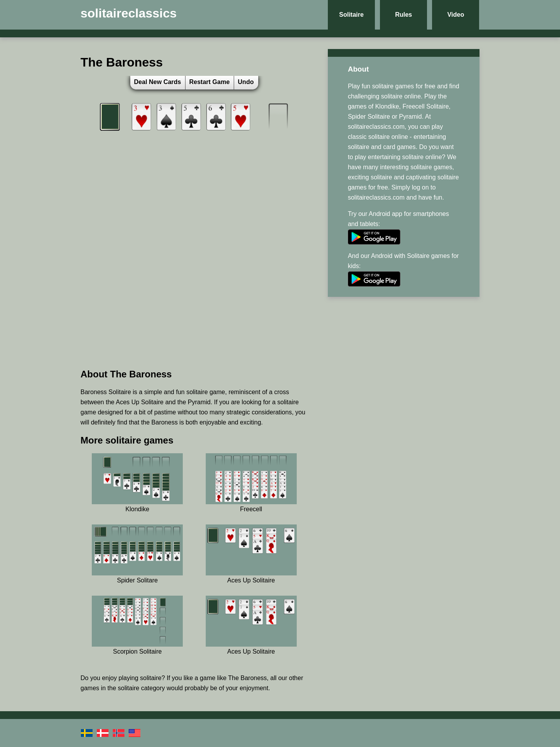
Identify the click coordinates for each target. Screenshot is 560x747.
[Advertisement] (194, 307)
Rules (404, 15)
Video (456, 15)
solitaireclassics (129, 13)
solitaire (151, 678)
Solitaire (351, 15)
